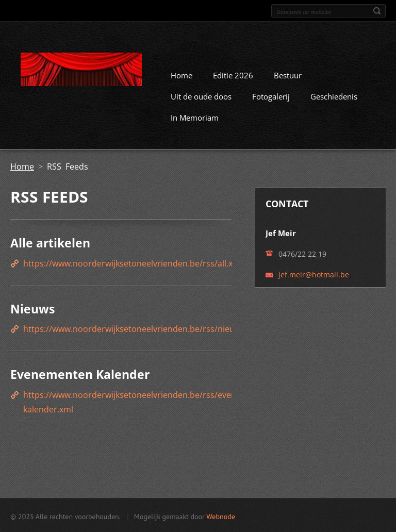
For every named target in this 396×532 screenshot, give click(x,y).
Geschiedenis (334, 96)
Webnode (220, 516)
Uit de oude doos (201, 96)
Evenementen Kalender (80, 374)
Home (181, 75)
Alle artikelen (50, 242)
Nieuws (32, 308)
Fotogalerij (271, 96)
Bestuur (288, 75)
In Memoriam (195, 117)
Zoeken (377, 11)
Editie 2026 (233, 75)
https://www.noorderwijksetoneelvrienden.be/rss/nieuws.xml (142, 328)
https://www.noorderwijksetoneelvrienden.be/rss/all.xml (133, 262)
